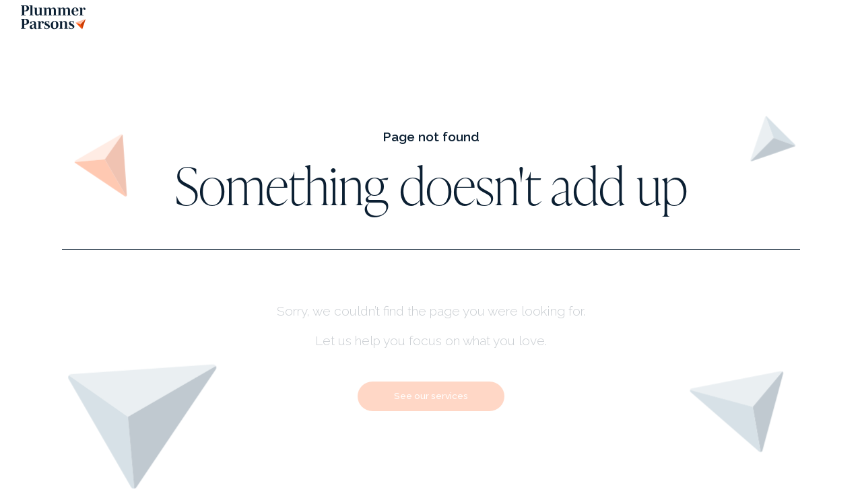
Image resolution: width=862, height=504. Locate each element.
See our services (431, 396)
